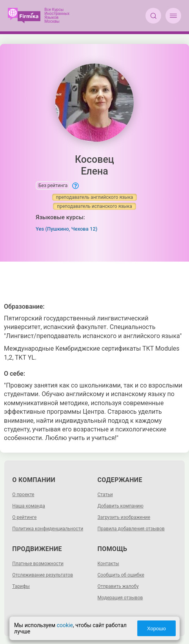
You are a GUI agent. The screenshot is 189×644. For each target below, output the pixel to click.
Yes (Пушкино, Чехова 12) (66, 229)
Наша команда (29, 506)
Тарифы (21, 586)
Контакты (108, 564)
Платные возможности (38, 564)
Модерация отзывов (120, 598)
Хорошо (156, 629)
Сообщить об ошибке (121, 575)
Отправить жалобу (118, 586)
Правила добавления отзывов (131, 529)
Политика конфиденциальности (48, 529)
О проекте (23, 495)
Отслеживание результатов (43, 575)
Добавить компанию (121, 506)
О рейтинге (24, 517)
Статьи (105, 495)
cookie (65, 625)
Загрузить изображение (124, 517)
